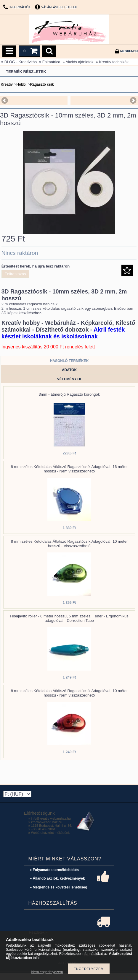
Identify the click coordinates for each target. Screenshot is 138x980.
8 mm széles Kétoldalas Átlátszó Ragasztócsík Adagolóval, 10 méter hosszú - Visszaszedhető (69, 544)
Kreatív (7, 84)
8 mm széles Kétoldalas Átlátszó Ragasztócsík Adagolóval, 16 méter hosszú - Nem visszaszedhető (69, 469)
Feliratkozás (15, 274)
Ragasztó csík (42, 84)
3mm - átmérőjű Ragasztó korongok (69, 394)
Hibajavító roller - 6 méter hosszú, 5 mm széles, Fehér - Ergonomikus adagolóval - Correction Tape (69, 618)
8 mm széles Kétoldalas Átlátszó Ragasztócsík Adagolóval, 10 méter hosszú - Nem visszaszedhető (69, 693)
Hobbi (21, 84)
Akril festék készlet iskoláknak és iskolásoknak (63, 333)
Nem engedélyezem (47, 972)
